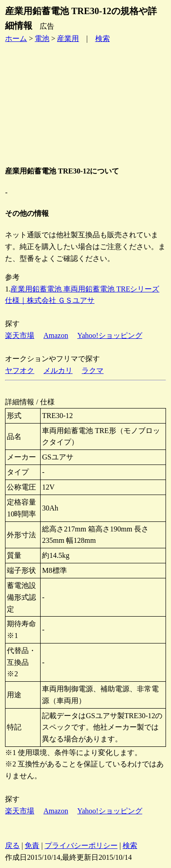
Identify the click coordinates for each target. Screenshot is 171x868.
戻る (12, 845)
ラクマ (93, 370)
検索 (103, 38)
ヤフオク (20, 370)
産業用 (68, 38)
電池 (42, 38)
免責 (32, 845)
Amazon (56, 335)
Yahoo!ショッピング (109, 335)
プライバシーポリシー (81, 845)
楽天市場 (20, 335)
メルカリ (58, 370)
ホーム (16, 38)
